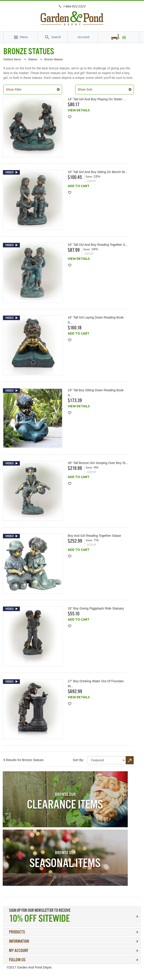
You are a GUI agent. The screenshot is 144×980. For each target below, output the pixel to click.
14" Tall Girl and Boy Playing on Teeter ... (97, 99)
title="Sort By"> (107, 760)
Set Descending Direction (130, 760)
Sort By (78, 760)
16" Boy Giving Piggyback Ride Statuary (96, 608)
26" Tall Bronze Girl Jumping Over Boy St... (98, 463)
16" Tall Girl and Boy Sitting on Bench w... (98, 172)
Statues (33, 59)
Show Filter (14, 89)
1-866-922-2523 (74, 6)
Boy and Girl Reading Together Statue (94, 536)
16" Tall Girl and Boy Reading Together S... (98, 245)
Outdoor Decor (12, 59)
